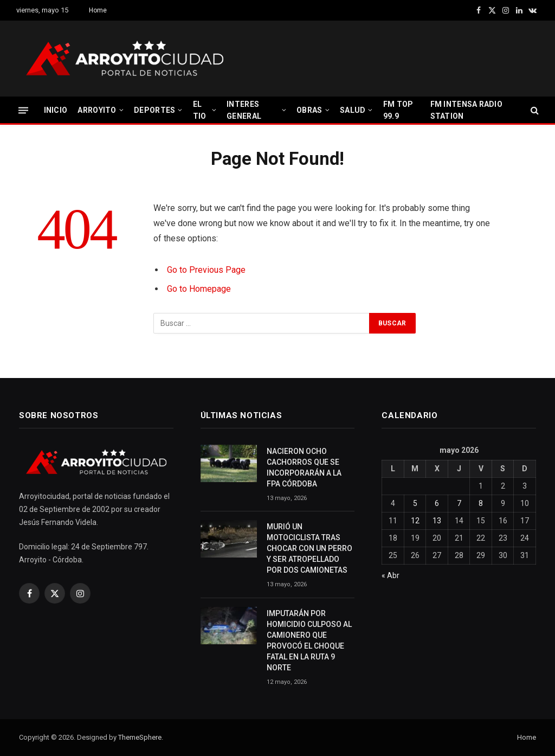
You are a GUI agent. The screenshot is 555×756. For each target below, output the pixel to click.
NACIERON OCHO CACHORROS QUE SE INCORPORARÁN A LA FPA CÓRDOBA (304, 467)
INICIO (56, 110)
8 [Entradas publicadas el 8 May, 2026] (481, 503)
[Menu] (23, 110)
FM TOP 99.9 (398, 110)
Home (98, 10)
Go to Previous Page (206, 270)
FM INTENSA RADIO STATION (466, 110)
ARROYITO (97, 110)
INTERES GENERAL (244, 110)
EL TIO (200, 110)
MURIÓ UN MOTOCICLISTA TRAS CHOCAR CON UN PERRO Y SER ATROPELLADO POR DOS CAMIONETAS (309, 548)
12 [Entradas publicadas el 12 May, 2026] (415, 521)
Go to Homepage (199, 289)
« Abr (391, 575)
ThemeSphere (140, 737)
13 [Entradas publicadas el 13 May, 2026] (437, 521)
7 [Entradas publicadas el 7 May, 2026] (459, 503)
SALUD (353, 110)
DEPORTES (154, 110)
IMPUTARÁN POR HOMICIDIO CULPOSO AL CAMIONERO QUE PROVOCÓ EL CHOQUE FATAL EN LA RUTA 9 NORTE (309, 640)
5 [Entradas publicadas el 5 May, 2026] (415, 503)
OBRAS (309, 110)
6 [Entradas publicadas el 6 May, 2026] (437, 503)
